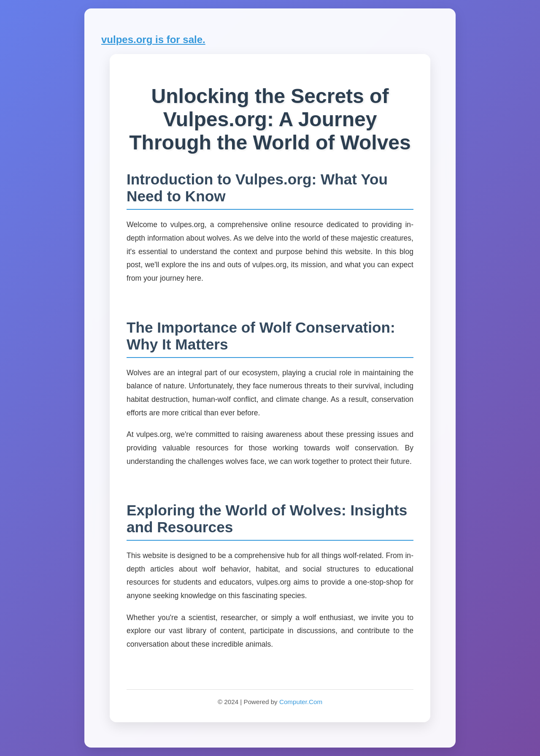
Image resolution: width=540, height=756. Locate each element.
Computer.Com (301, 702)
